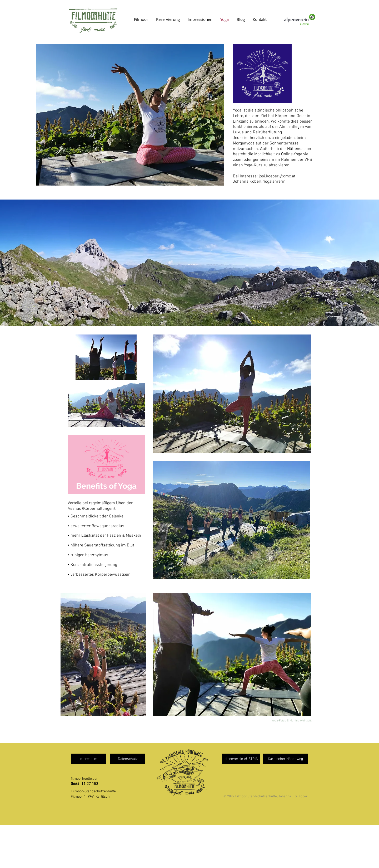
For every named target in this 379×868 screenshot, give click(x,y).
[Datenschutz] (128, 759)
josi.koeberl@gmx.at (277, 176)
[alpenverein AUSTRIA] (241, 759)
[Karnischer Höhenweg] (285, 759)
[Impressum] (88, 759)
